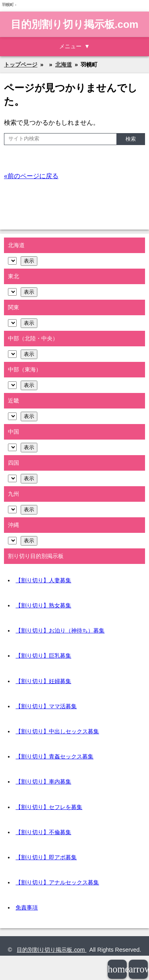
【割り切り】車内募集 (43, 782)
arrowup (138, 969)
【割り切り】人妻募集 (43, 580)
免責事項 (27, 907)
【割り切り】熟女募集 (43, 605)
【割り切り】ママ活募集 (46, 706)
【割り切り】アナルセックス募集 (57, 882)
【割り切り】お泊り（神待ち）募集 (60, 630)
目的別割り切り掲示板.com (75, 24)
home (117, 969)
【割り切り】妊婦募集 (43, 681)
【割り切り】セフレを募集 (49, 807)
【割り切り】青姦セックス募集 (54, 756)
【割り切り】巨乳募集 (43, 656)
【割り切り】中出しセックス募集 (57, 731)
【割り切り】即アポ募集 (46, 857)
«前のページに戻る (31, 176)
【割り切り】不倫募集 (43, 832)
